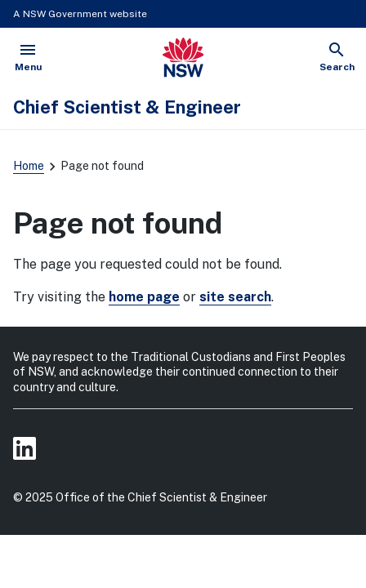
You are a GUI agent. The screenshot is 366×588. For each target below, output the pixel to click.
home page (144, 297)
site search (235, 297)
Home (29, 166)
